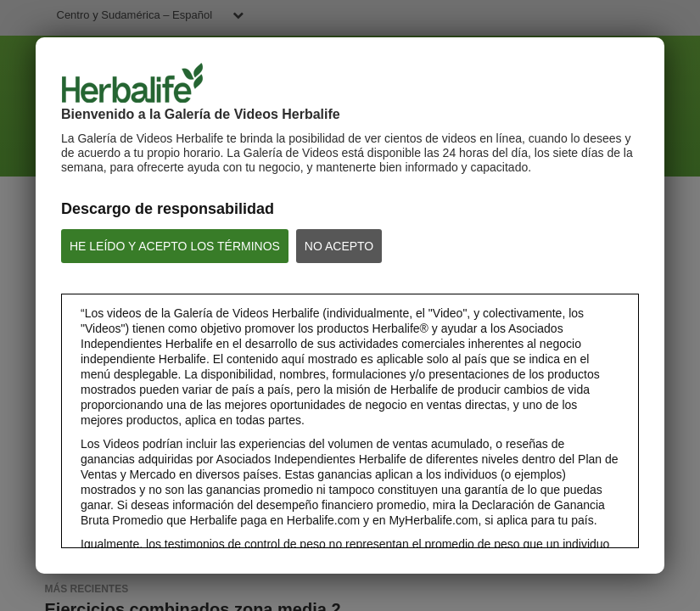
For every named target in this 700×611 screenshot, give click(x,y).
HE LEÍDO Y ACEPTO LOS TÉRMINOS (175, 246)
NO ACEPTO (339, 246)
